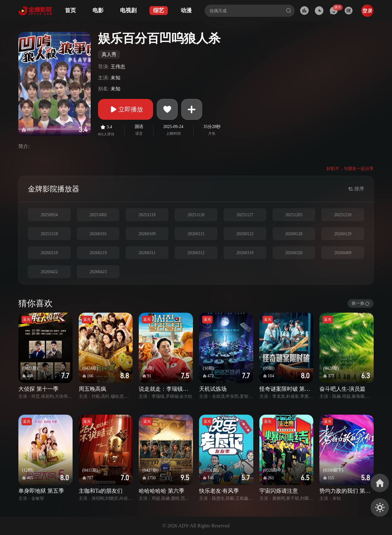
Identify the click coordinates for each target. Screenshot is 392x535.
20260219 (98, 253)
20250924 (49, 215)
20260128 (294, 234)
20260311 (147, 253)
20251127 (245, 215)
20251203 (294, 215)
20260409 (343, 253)
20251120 (196, 215)
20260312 (196, 253)
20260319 (245, 253)
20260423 (98, 272)
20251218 (49, 234)
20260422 (49, 272)
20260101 (98, 234)
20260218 (49, 253)
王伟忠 (118, 67)
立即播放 (126, 109)
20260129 (343, 234)
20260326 (294, 253)
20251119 (147, 215)
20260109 (147, 234)
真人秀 (109, 54)
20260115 (196, 234)
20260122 (245, 234)
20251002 (98, 215)
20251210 (343, 215)
